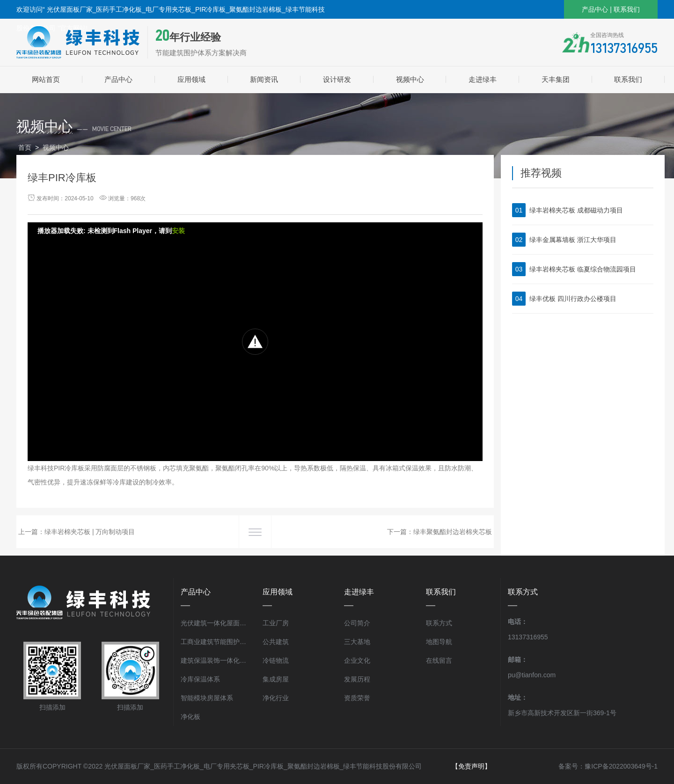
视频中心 (410, 79)
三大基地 (357, 642)
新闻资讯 (264, 79)
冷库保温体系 (200, 679)
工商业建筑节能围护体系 (215, 642)
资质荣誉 (357, 698)
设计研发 (337, 79)
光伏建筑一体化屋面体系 (215, 623)
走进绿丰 (483, 79)
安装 (178, 231)
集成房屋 (276, 679)
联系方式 (439, 623)
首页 (25, 147)
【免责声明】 (471, 766)
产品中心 (595, 9)
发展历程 (357, 679)
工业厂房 (276, 623)
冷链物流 (276, 660)
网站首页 (46, 79)
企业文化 (357, 660)
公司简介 (357, 623)
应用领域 (191, 79)
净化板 (190, 717)
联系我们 (627, 9)
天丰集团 (556, 79)
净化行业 (276, 698)
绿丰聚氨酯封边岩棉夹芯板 (453, 532)
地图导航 (439, 642)
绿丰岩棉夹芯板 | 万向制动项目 (90, 532)
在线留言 (439, 660)
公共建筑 (276, 642)
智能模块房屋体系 (207, 698)
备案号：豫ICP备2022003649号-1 (608, 766)
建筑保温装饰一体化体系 (215, 660)
